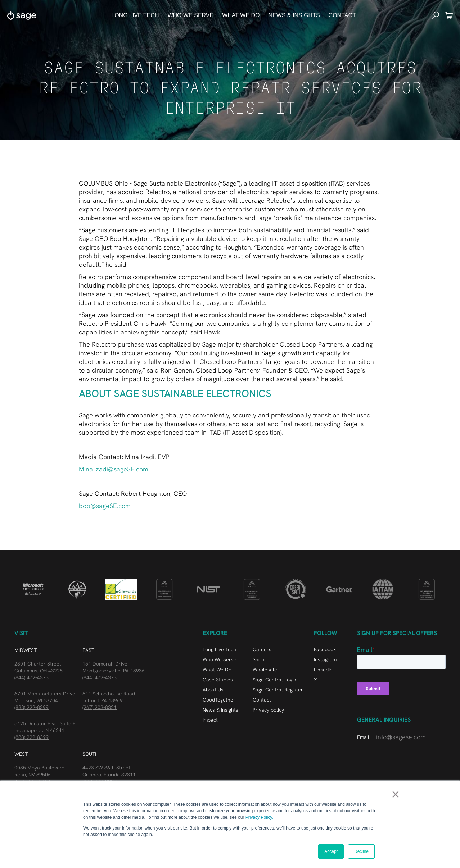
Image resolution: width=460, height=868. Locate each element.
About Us (213, 690)
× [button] (395, 794)
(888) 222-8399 (31, 707)
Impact (210, 720)
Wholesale (265, 670)
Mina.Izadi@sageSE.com (114, 469)
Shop (258, 659)
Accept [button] (331, 851)
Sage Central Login (274, 680)
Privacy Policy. (259, 817)
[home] (22, 15)
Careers (262, 649)
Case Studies (218, 680)
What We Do (217, 670)
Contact (342, 15)
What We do (241, 15)
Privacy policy (268, 710)
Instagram (325, 659)
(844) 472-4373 (31, 677)
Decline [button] (361, 851)
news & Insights (294, 15)
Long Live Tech (135, 15)
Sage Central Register (278, 690)
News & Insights (220, 710)
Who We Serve (220, 659)
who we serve (190, 15)
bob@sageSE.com (105, 506)
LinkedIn (323, 670)
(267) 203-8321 (100, 707)
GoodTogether (219, 700)
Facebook (325, 649)
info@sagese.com (401, 737)
